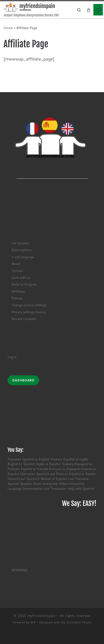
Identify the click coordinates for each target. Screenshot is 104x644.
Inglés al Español (48, 464)
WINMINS (19, 570)
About (16, 264)
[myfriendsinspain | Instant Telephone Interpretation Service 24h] (11, 7)
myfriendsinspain (42, 616)
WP (33, 622)
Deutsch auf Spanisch (24, 479)
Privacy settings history (29, 312)
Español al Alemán (82, 474)
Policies (17, 298)
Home (8, 28)
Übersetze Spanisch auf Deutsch (44, 474)
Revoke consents (24, 319)
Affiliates (18, 291)
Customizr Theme (79, 622)
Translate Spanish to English (28, 459)
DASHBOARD (23, 380)
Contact (17, 271)
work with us (21, 277)
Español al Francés (34, 469)
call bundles (20, 243)
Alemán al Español (54, 479)
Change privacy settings (29, 305)
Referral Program (24, 284)
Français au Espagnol (64, 469)
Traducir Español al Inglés (69, 459)
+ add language (23, 257)
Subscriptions (22, 250)
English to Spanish (21, 464)
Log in (12, 357)
